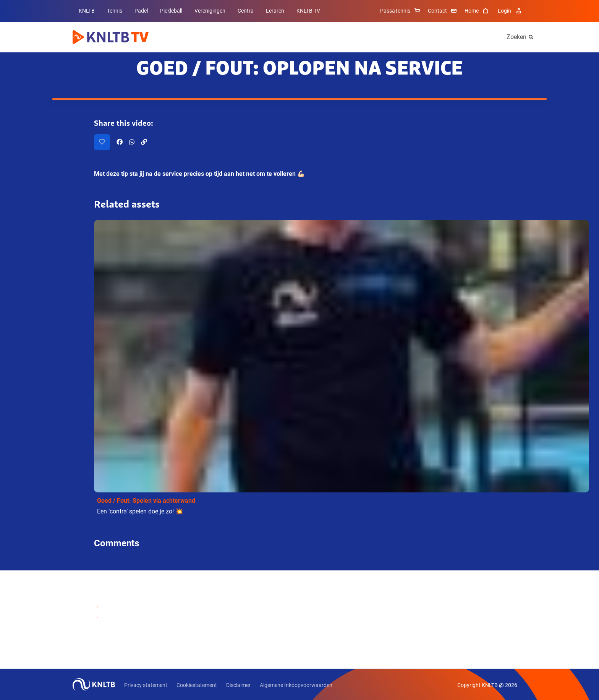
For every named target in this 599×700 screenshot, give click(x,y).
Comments (117, 543)
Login (511, 11)
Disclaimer (238, 685)
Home (477, 11)
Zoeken (516, 37)
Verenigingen (210, 11)
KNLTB (87, 11)
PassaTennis (401, 11)
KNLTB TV (308, 11)
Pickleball (171, 11)
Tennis (115, 11)
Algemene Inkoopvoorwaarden (296, 685)
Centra (246, 11)
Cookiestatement (197, 685)
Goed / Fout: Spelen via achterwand (146, 500)
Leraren (275, 11)
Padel (141, 11)
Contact (443, 11)
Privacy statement (146, 685)
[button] (342, 370)
